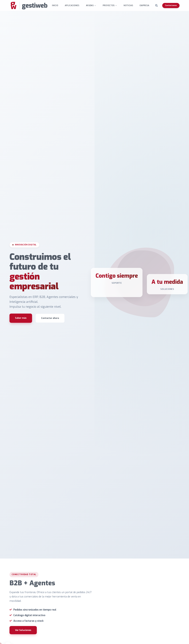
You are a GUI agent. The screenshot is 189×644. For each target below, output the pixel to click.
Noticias (128, 5)
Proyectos (109, 5)
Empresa (144, 5)
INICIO (55, 5)
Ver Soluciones (23, 630)
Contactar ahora (50, 318)
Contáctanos (171, 5)
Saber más (21, 318)
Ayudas (90, 5)
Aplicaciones (72, 5)
